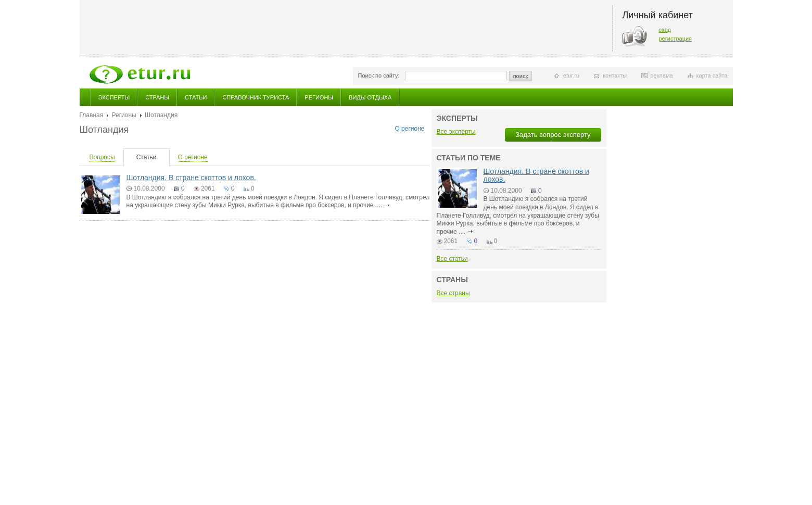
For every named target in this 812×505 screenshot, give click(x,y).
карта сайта (712, 75)
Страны (157, 97)
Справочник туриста (256, 97)
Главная (92, 115)
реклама (661, 75)
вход (665, 30)
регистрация (676, 39)
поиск (521, 76)
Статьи (196, 97)
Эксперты (114, 97)
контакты (615, 75)
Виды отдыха (370, 97)
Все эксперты (456, 132)
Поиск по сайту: (379, 75)
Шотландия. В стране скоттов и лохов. (191, 178)
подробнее (387, 205)
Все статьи (452, 259)
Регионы (319, 97)
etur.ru (571, 75)
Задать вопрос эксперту (553, 135)
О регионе (409, 129)
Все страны (453, 293)
